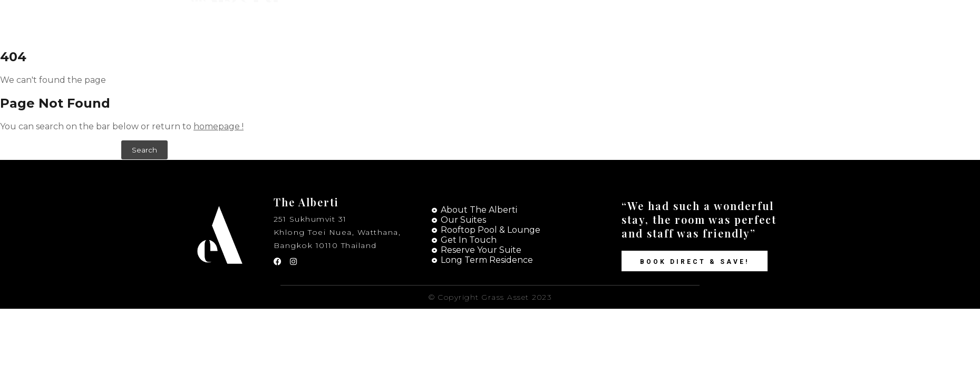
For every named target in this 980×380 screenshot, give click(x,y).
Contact (658, 22)
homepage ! (219, 126)
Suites (595, 22)
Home (537, 22)
